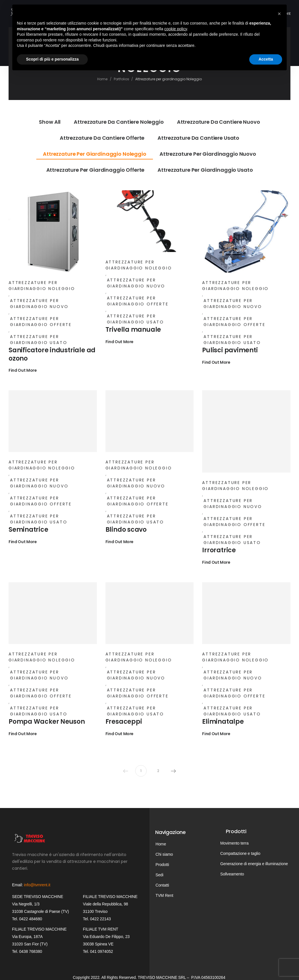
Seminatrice (28, 530)
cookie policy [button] (176, 29)
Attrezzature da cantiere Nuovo (219, 122)
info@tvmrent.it (37, 885)
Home (102, 79)
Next (174, 771)
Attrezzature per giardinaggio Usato (205, 170)
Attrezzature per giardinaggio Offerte (95, 170)
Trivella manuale (133, 330)
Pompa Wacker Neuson (47, 722)
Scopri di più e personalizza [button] (52, 59)
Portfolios (121, 79)
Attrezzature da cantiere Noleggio (119, 122)
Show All (50, 122)
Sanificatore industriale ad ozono (52, 354)
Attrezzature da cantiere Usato (198, 138)
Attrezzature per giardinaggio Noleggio (95, 154)
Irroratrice (219, 550)
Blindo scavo (126, 530)
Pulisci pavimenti (230, 350)
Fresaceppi (124, 722)
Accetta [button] (266, 59)
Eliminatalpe (223, 722)
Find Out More (23, 371)
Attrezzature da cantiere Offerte (102, 138)
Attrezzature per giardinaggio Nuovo (208, 154)
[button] (279, 14)
